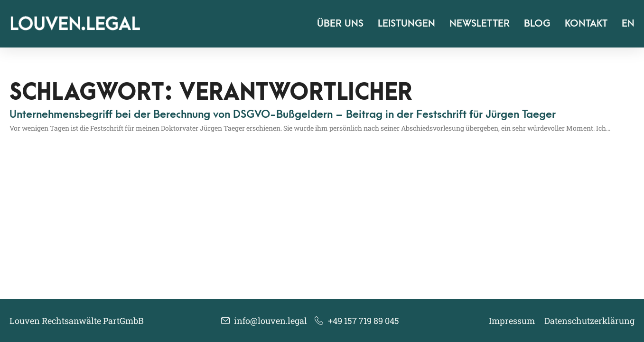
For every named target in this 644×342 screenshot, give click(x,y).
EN (628, 24)
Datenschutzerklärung (589, 321)
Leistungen (406, 24)
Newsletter (480, 24)
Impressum (512, 321)
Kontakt (586, 24)
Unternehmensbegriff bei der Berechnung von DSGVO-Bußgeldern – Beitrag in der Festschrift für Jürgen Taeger (283, 114)
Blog (537, 24)
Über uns (340, 24)
